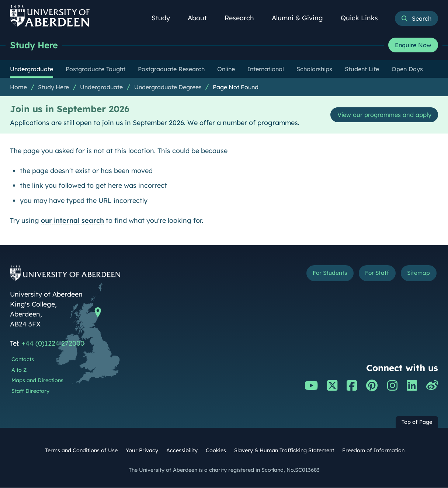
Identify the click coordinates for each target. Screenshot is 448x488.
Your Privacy (142, 451)
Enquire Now (413, 45)
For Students (314, 275)
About (201, 18)
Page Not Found (236, 87)
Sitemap (416, 275)
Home (18, 87)
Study (165, 18)
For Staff (369, 275)
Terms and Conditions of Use (81, 451)
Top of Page (417, 422)
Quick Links (363, 18)
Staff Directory (30, 391)
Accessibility (182, 451)
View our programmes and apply (379, 115)
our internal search (72, 221)
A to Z (19, 370)
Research (243, 18)
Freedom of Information (373, 451)
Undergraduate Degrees (168, 87)
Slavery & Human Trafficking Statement (284, 451)
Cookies (216, 451)
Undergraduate (101, 87)
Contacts (23, 360)
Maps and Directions (37, 381)
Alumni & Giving (301, 18)
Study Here (36, 45)
